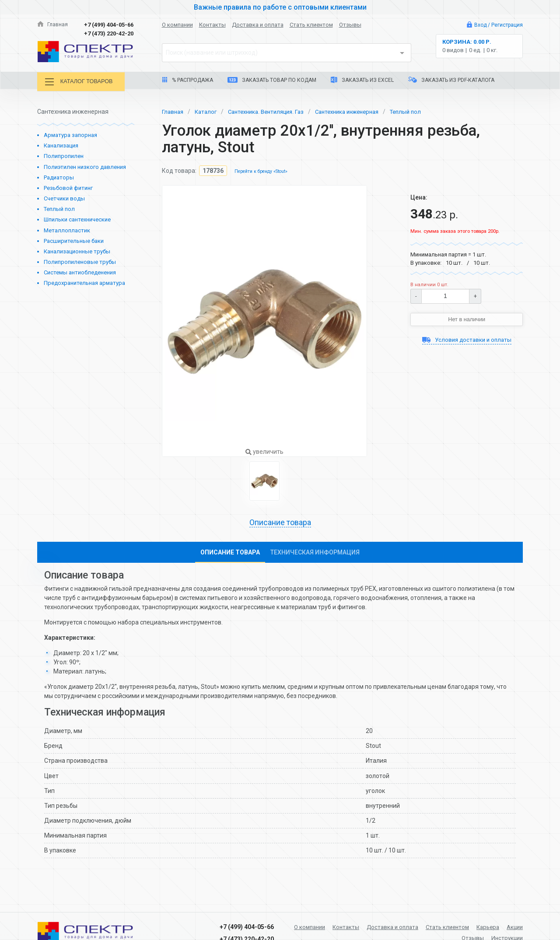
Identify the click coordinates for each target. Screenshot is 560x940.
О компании (177, 25)
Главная (53, 25)
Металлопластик (67, 230)
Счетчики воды (64, 198)
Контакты (212, 25)
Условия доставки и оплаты (467, 340)
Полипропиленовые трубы (80, 261)
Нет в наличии (467, 319)
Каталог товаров (83, 82)
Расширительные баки (74, 240)
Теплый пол (59, 209)
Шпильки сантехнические (77, 219)
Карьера (510, 926)
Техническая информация (315, 553)
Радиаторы (59, 177)
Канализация (61, 145)
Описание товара (280, 523)
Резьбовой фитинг (68, 188)
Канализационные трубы (77, 251)
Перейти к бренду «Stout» (263, 171)
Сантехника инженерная (362, 111)
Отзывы (350, 25)
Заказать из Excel (362, 80)
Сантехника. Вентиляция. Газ (273, 111)
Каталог (208, 111)
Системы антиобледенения (80, 272)
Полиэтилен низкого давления (85, 166)
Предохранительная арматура (84, 282)
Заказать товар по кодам (272, 80)
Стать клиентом (311, 25)
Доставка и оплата (258, 25)
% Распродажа (187, 80)
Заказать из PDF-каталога (451, 80)
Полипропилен (64, 156)
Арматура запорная (70, 135)
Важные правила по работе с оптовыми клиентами (280, 7)
